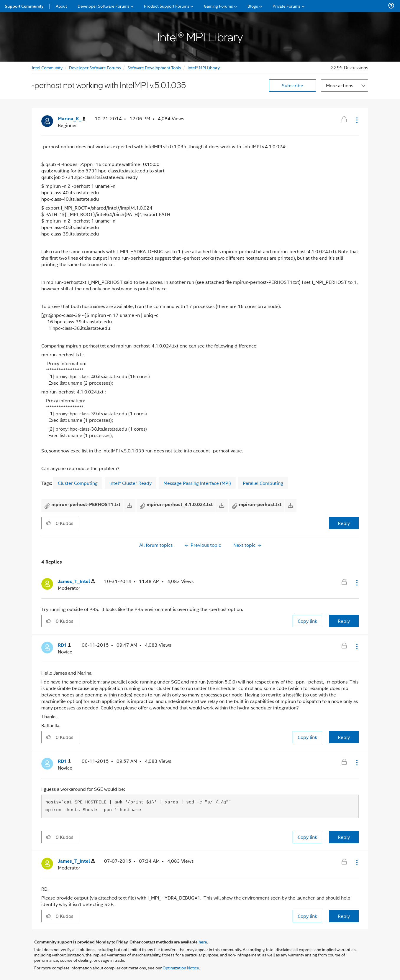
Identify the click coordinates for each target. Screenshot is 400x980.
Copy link (307, 621)
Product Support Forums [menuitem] (167, 6)
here (203, 942)
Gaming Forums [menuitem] (218, 6)
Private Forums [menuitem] (287, 6)
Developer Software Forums (95, 67)
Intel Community (47, 67)
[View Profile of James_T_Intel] (76, 581)
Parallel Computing (263, 483)
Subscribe (292, 85)
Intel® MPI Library (204, 67)
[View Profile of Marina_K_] (72, 119)
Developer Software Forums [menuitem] (104, 6)
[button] (356, 120)
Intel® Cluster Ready (131, 483)
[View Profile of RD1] (64, 645)
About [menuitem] (61, 6)
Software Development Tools (154, 67)
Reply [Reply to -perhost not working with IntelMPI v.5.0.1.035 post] (344, 523)
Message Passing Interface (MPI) (197, 483)
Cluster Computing (78, 483)
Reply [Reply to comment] (344, 621)
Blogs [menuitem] (253, 6)
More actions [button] (340, 85)
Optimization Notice (181, 967)
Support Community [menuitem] (24, 6)
